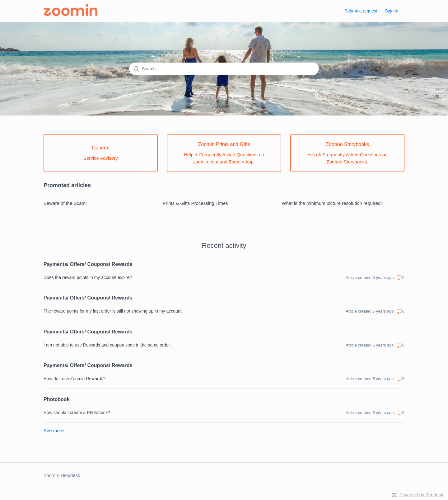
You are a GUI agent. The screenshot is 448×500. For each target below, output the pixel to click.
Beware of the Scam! (65, 203)
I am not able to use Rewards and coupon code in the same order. (107, 345)
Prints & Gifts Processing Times (195, 203)
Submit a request (361, 11)
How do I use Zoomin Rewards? (75, 379)
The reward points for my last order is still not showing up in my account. (113, 311)
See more (54, 430)
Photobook (57, 399)
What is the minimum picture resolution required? (333, 203)
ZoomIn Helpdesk (62, 475)
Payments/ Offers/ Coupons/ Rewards (88, 264)
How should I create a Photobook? (77, 413)
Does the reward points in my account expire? (88, 277)
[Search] (224, 69)
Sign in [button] (392, 11)
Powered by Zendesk (421, 495)
